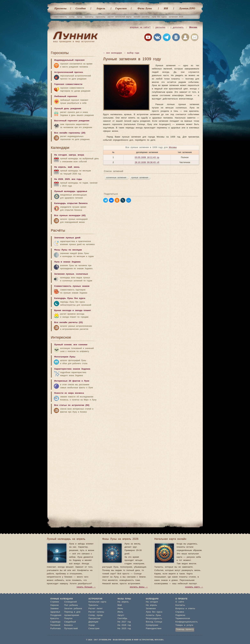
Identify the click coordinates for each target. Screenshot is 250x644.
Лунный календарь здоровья (71, 191)
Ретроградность (154, 619)
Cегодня (81, 8)
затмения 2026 (176, 17)
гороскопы (100, 17)
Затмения (151, 609)
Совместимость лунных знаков (72, 286)
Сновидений (70, 602)
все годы (77, 179)
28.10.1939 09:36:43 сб (147, 162)
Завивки (54, 609)
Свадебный (70, 622)
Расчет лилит (96, 609)
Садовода (55, 622)
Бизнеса (68, 625)
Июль (120, 612)
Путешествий (71, 629)
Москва (193, 27)
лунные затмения (140, 178)
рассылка (160, 27)
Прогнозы (61, 8)
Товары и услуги (184, 625)
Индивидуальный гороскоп (70, 60)
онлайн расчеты (142, 17)
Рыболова (55, 629)
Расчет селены (96, 612)
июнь (77, 167)
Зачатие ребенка (73, 609)
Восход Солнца (154, 622)
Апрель (101, 8)
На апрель (60, 167)
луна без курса (159, 17)
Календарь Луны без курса (70, 298)
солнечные (82, 274)
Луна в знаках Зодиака (67, 262)
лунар (80, 17)
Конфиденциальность (186, 622)
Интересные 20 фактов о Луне (72, 381)
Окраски (55, 605)
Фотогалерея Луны (65, 357)
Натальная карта (97, 602)
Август (121, 615)
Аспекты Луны (153, 615)
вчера (81, 155)
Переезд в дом (72, 612)
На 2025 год (124, 629)
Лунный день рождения (68, 109)
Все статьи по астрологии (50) (72, 405)
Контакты (180, 605)
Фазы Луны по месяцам (68, 250)
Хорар (92, 625)
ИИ (166, 8)
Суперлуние (152, 625)
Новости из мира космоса (69, 393)
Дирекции (93, 622)
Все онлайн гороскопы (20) (70, 133)
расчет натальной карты (120, 17)
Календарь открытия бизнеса (71, 203)
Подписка (180, 615)
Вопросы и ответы (185, 609)
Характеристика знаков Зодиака (72, 369)
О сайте (180, 602)
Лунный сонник (63, 345)
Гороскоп (121, 8)
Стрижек (55, 602)
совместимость (60, 17)
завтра (72, 155)
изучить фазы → (139, 587)
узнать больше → (86, 587)
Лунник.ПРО (187, 8)
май (70, 167)
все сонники (80, 345)
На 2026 (59, 179)
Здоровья (55, 612)
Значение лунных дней (67, 238)
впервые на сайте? (140, 27)
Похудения (56, 615)
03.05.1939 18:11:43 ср (147, 158)
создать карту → (194, 587)
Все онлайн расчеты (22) (69, 322)
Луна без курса (154, 612)
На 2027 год (124, 622)
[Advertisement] (75, 441)
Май (120, 605)
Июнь (120, 609)
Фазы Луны (145, 8)
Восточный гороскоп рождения (72, 121)
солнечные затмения (116, 178)
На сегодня (61, 155)
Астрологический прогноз (69, 72)
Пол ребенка (71, 605)
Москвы (173, 147)
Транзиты (93, 605)
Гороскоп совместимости (68, 84)
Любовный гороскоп (66, 96)
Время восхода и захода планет (73, 310)
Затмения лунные (64, 274)
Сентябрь (122, 619)
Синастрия (94, 629)
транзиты (89, 17)
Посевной (55, 625)
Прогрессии (94, 619)
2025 (67, 179)
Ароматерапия (72, 615)
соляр (72, 17)
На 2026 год (124, 625)
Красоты (55, 619)
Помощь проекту (185, 629)
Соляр (92, 615)
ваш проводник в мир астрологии (74, 41)
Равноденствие (154, 629)
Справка (180, 612)
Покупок (68, 619)
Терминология (183, 619)
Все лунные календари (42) (70, 216)
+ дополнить (177, 27)
